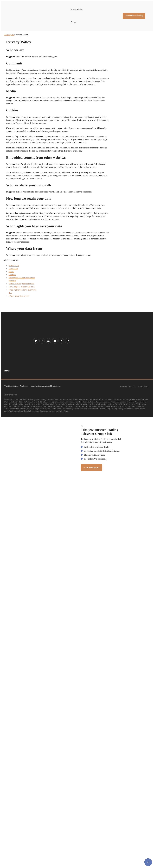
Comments (13, 269)
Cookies (12, 275)
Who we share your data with (21, 284)
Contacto (124, 386)
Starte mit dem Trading (134, 16)
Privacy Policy (143, 386)
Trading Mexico (77, 10)
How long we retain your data (22, 287)
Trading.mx (9, 35)
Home (7, 371)
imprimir (132, 386)
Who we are (14, 266)
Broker (73, 22)
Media (11, 272)
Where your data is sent (19, 296)
